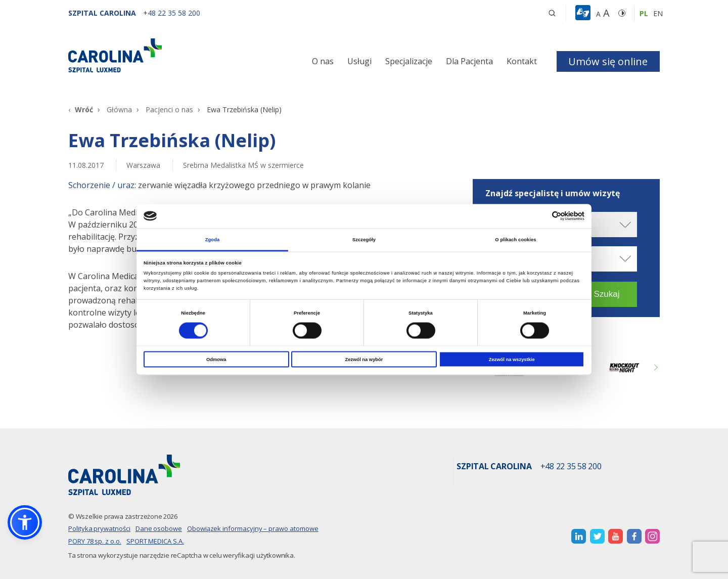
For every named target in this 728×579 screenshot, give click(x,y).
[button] (584, 13)
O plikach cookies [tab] (515, 239)
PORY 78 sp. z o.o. (95, 541)
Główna (119, 109)
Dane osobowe (159, 528)
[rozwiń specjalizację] (624, 259)
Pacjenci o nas (169, 109)
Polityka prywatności (99, 528)
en (658, 13)
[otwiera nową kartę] (579, 536)
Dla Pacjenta (469, 61)
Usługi (359, 61)
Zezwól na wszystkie (512, 360)
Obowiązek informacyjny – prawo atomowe (253, 528)
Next (655, 368)
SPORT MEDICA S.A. (155, 541)
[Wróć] (81, 109)
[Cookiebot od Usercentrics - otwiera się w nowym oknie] (540, 216)
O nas (323, 61)
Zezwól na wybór (364, 360)
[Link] (162, 55)
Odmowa (216, 360)
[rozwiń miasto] (624, 225)
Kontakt (522, 61)
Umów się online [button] (608, 61)
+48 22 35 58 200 (571, 467)
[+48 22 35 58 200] (172, 13)
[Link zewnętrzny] (624, 368)
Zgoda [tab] (213, 239)
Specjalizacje (409, 61)
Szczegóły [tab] (364, 239)
